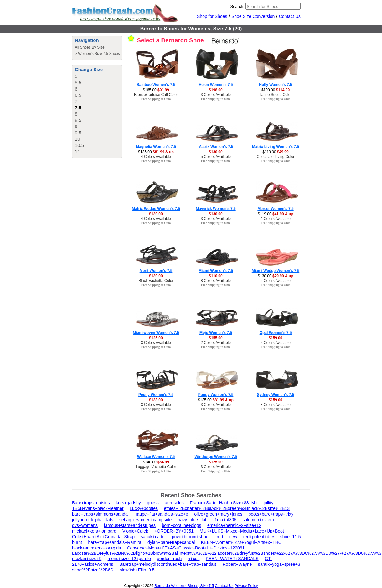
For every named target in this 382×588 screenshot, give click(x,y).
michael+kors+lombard (94, 531)
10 (77, 139)
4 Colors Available (156, 157)
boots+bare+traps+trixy (271, 514)
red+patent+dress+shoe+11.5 (272, 537)
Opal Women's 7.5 (276, 333)
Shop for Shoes (212, 16)
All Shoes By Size (90, 47)
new (233, 537)
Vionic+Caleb (135, 531)
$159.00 (275, 338)
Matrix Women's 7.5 (216, 147)
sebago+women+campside (145, 520)
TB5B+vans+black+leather (98, 508)
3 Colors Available (216, 95)
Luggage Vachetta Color (156, 467)
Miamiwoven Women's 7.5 (156, 333)
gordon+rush (169, 559)
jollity (268, 503)
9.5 (78, 133)
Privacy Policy (246, 586)
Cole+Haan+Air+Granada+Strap (103, 537)
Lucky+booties (144, 508)
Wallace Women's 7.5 (156, 457)
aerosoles (174, 503)
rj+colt (194, 559)
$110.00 (216, 276)
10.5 (79, 145)
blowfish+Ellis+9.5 (137, 570)
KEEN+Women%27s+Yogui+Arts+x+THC (241, 542)
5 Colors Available (216, 157)
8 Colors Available (216, 281)
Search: (237, 6)
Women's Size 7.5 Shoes (99, 54)
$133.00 (156, 400)
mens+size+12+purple (129, 559)
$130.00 (216, 152)
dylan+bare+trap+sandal (171, 542)
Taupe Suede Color (276, 95)
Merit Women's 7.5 (156, 271)
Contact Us (290, 16)
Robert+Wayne (237, 564)
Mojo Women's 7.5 (216, 333)
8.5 (78, 120)
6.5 (78, 95)
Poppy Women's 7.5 (216, 395)
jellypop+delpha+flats (93, 520)
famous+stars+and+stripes (130, 525)
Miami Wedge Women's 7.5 (276, 271)
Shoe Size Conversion (253, 16)
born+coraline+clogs (181, 525)
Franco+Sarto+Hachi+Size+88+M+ (224, 503)
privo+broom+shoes (191, 537)
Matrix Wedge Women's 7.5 (156, 209)
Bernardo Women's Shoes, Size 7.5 (184, 586)
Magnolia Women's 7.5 (156, 147)
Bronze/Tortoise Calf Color (156, 95)
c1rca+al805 (224, 520)
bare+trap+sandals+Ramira (115, 542)
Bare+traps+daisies (91, 503)
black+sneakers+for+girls (96, 548)
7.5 (78, 108)
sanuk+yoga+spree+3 (279, 564)
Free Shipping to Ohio (156, 99)
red (220, 537)
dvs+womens (85, 525)
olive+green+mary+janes (218, 514)
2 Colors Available (216, 343)
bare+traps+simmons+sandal (100, 514)
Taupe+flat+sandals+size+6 (161, 514)
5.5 (78, 83)
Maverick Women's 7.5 (216, 209)
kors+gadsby (128, 503)
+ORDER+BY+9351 (174, 531)
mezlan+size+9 (87, 559)
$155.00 (216, 338)
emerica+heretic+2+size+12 (234, 525)
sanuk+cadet (153, 537)
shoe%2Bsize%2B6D (93, 570)
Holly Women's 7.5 (275, 85)
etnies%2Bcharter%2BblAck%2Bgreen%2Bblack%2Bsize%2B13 (227, 508)
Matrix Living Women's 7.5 (276, 147)
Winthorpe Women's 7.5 (216, 457)
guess (153, 503)
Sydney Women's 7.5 (276, 395)
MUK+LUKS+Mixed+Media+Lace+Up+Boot (242, 531)
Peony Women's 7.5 (156, 395)
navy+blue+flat (192, 520)
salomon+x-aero (258, 520)
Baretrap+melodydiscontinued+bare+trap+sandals (168, 564)
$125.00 (156, 338)
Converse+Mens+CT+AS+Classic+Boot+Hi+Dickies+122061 (186, 548)
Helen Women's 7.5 (216, 85)
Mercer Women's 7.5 (275, 209)
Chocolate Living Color (276, 157)
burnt (77, 542)
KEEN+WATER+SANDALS (232, 559)
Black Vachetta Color (156, 281)
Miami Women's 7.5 (216, 271)
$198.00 (216, 90)
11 (77, 151)
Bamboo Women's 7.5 (156, 85)
